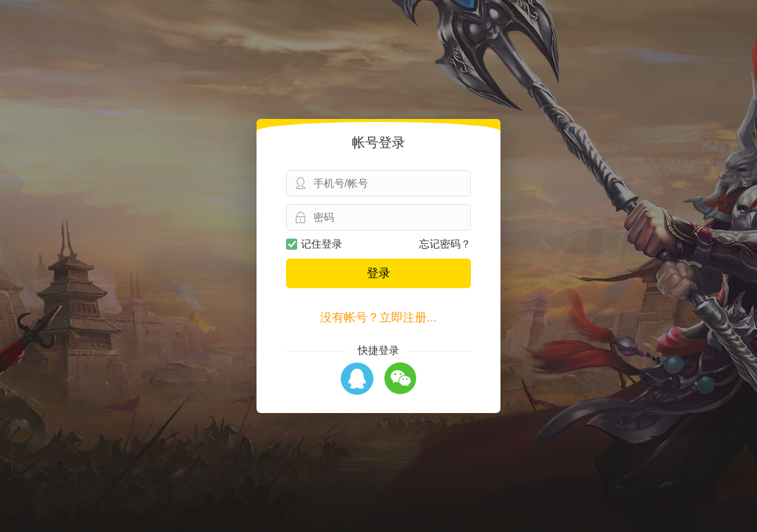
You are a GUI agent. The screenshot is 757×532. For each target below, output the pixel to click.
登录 (378, 273)
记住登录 (314, 244)
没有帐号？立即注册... (378, 317)
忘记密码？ (445, 244)
